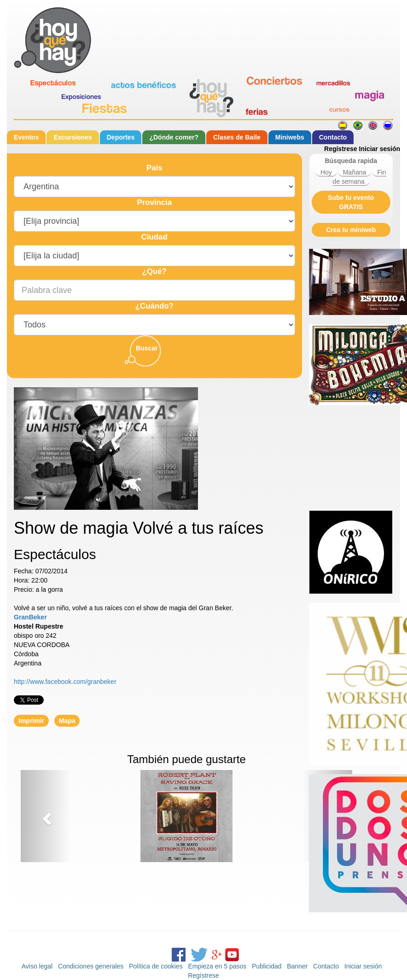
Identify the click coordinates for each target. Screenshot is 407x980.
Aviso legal (37, 966)
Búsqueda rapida (351, 161)
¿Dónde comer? (174, 137)
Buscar (147, 348)
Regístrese (341, 149)
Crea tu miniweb (351, 230)
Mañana (355, 172)
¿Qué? (154, 271)
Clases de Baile (237, 137)
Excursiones (73, 137)
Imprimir (31, 721)
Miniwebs (290, 137)
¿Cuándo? (154, 306)
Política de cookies (156, 966)
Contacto (333, 137)
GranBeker (30, 617)
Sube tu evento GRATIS (351, 202)
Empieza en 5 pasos (217, 966)
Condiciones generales (91, 966)
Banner (297, 966)
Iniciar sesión (380, 149)
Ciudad (154, 237)
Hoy (326, 172)
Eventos (26, 137)
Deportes (121, 137)
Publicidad (267, 966)
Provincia (154, 202)
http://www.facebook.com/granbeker (65, 682)
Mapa (67, 721)
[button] (46, 816)
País (154, 168)
